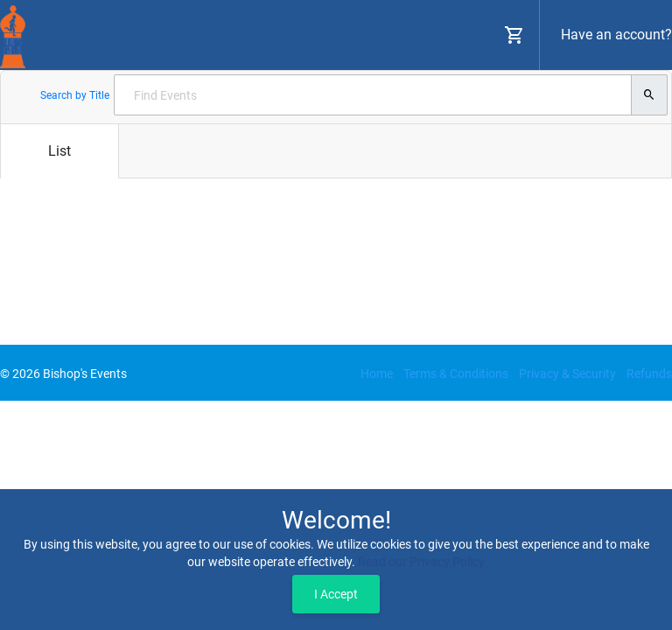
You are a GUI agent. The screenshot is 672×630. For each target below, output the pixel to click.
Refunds (649, 374)
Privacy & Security (567, 374)
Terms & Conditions (456, 374)
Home (377, 374)
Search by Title (75, 95)
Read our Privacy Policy (421, 562)
